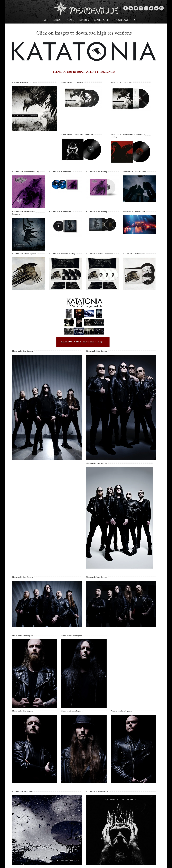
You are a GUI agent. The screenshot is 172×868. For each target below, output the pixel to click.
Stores (84, 20)
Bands (57, 20)
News (70, 20)
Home (43, 20)
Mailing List (103, 20)
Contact (122, 20)
